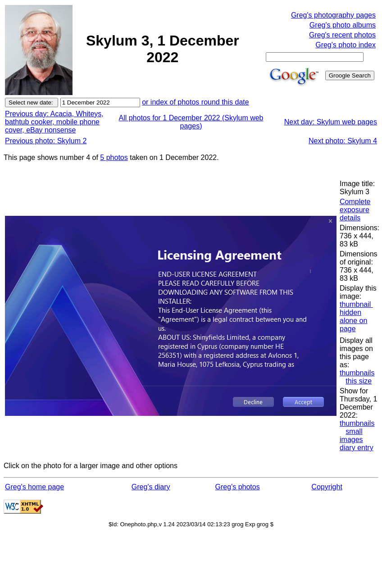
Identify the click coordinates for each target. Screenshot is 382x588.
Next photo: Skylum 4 (343, 141)
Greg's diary (151, 487)
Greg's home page (34, 487)
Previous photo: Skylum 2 (46, 141)
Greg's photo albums (343, 25)
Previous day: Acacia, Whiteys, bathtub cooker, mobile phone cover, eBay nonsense (54, 122)
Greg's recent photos (342, 35)
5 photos (114, 157)
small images (351, 435)
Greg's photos (238, 487)
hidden (350, 312)
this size (359, 381)
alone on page (353, 325)
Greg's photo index (346, 45)
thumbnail (356, 304)
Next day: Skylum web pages (331, 122)
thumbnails (357, 373)
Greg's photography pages (333, 15)
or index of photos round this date (196, 102)
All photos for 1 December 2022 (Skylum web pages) (191, 122)
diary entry (357, 448)
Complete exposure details (355, 210)
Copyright (327, 487)
